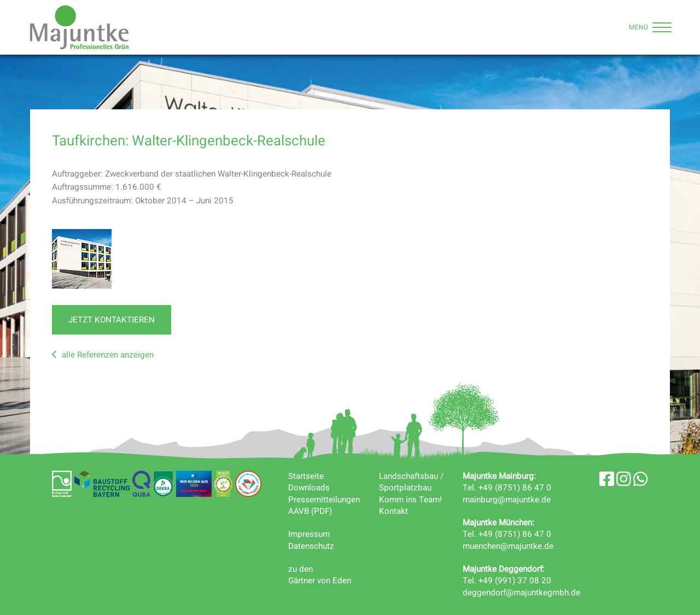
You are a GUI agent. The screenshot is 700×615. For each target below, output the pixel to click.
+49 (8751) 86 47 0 (515, 488)
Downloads (309, 488)
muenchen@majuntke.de (508, 546)
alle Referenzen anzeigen (103, 355)
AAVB (299, 511)
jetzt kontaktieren (112, 320)
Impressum (309, 534)
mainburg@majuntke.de (507, 500)
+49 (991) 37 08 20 (515, 581)
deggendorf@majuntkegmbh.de (521, 593)
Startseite (306, 476)
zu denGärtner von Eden (320, 575)
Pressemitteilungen (324, 500)
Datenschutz (311, 546)
